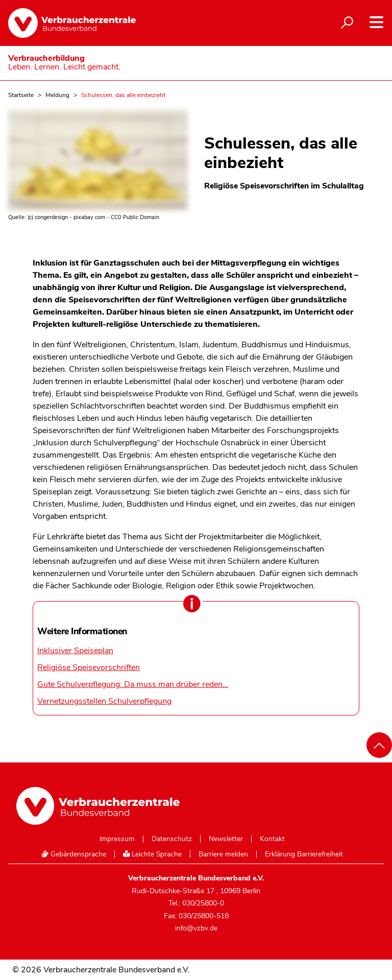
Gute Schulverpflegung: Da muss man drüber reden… (133, 684)
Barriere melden (223, 854)
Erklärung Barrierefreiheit (304, 854)
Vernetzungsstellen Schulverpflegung (104, 701)
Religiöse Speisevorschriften (89, 667)
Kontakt (272, 839)
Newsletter (226, 839)
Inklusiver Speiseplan (75, 651)
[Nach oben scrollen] (379, 745)
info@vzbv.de (196, 928)
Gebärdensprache (73, 854)
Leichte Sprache (153, 854)
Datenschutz (172, 839)
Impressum (117, 839)
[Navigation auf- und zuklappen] (376, 22)
